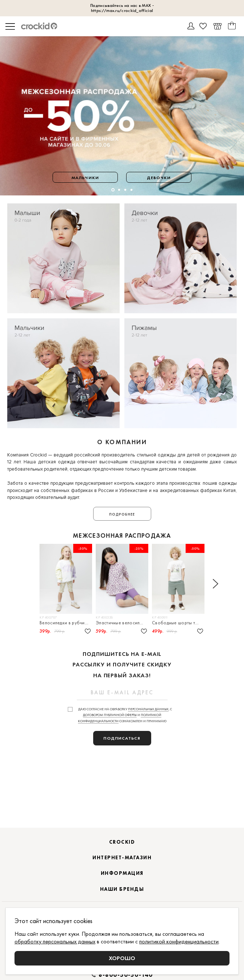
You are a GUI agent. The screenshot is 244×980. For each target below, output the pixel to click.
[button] (113, 190)
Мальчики (85, 178)
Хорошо (122, 958)
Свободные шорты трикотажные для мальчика (178, 623)
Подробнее (122, 514)
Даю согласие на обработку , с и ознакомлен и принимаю (125, 715)
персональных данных (148, 709)
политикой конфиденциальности (179, 941)
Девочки (159, 178)
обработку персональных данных (55, 941)
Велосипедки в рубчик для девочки (66, 623)
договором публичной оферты (110, 715)
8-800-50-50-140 (126, 975)
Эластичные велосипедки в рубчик (122, 623)
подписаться (122, 738)
